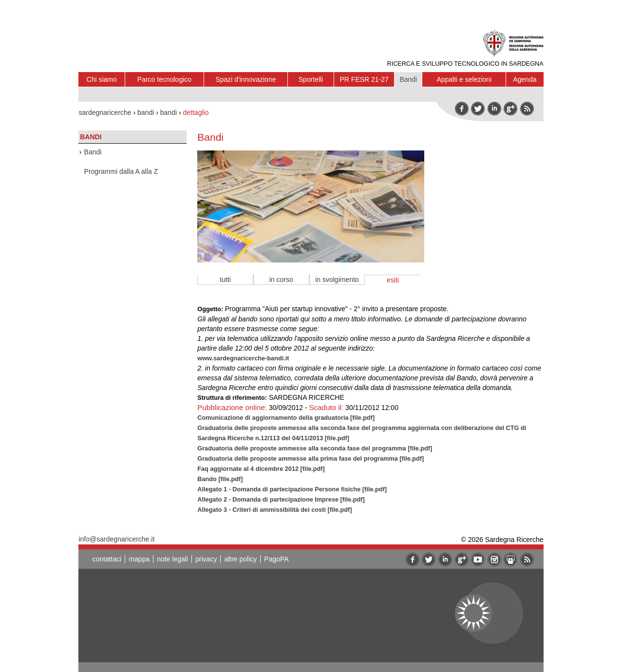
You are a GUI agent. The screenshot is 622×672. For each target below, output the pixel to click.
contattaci (107, 559)
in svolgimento (337, 280)
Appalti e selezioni (464, 79)
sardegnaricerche (105, 112)
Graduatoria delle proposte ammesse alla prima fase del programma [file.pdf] (311, 458)
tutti (225, 280)
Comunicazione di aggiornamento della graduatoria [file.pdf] (286, 418)
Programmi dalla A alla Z (121, 171)
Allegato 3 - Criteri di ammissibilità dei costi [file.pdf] (274, 510)
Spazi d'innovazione (245, 79)
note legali (172, 559)
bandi (146, 112)
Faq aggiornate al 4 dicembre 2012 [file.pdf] (261, 469)
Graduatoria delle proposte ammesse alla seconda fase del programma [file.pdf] (315, 448)
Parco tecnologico (164, 79)
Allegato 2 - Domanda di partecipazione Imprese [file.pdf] (281, 499)
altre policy (240, 559)
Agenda (525, 79)
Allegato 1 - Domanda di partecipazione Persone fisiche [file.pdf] (292, 489)
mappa (139, 559)
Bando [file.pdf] (220, 479)
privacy (206, 559)
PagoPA (276, 559)
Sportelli (311, 79)
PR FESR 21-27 (364, 79)
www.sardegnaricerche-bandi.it (243, 358)
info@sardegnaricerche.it (116, 539)
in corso (281, 280)
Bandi (408, 79)
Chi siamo (102, 79)
